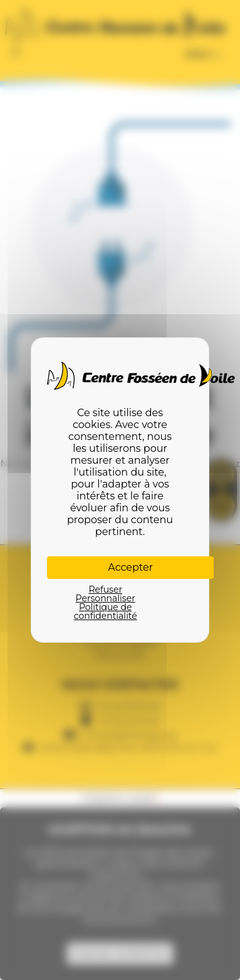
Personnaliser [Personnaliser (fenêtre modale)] (106, 598)
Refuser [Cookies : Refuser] (105, 590)
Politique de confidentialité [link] (106, 611)
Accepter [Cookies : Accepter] (130, 567)
